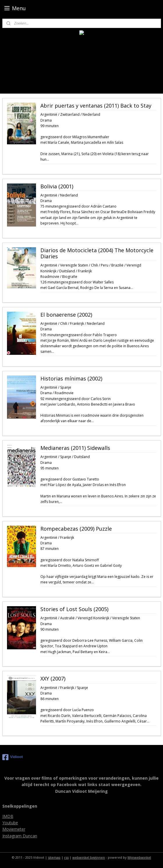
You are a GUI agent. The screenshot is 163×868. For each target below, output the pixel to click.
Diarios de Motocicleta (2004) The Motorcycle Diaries (97, 254)
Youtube (10, 823)
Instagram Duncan (20, 836)
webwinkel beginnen (89, 857)
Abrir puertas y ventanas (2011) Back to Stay (96, 106)
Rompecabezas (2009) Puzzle (76, 529)
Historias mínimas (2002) (71, 379)
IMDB (8, 816)
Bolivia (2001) (57, 187)
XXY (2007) (53, 679)
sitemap (54, 857)
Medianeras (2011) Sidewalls (75, 448)
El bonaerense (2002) (66, 315)
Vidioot (13, 757)
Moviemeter (14, 829)
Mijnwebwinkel (139, 857)
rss (66, 857)
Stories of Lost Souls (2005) (74, 609)
